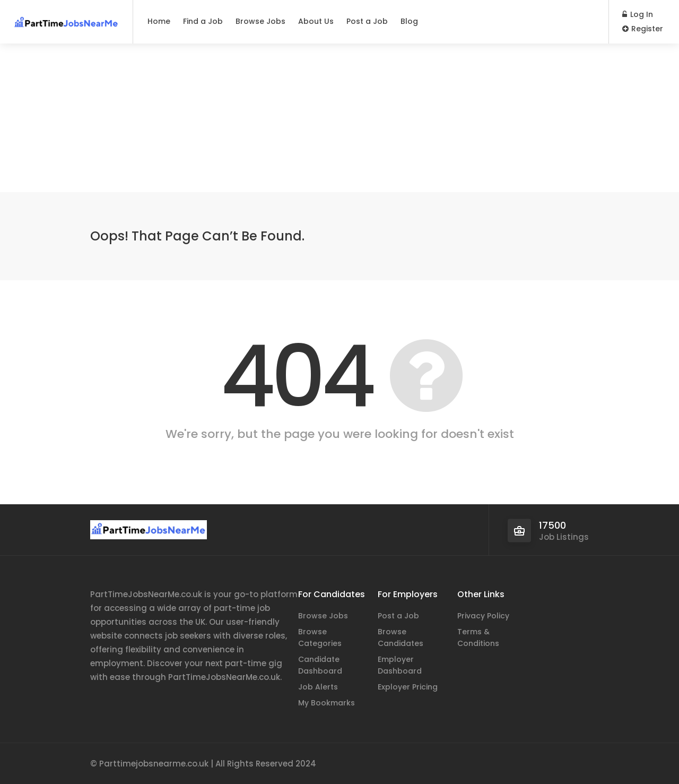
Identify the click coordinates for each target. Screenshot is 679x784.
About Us (316, 21)
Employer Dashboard (400, 665)
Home (159, 21)
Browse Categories (320, 637)
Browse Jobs (260, 21)
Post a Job (367, 21)
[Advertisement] (339, 118)
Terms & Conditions (478, 637)
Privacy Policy (483, 616)
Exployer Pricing (408, 687)
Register (643, 29)
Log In (638, 14)
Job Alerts (318, 687)
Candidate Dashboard (320, 665)
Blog (409, 21)
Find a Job (203, 21)
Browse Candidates (401, 637)
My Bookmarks (327, 703)
